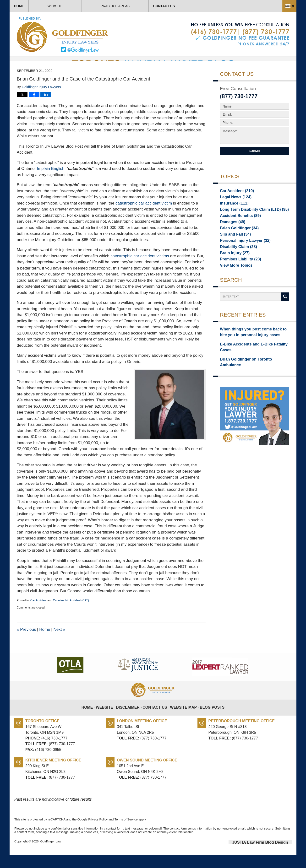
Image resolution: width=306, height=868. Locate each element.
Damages (231, 238)
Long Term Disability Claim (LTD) (250, 225)
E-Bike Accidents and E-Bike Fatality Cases (254, 362)
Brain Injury (233, 271)
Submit (255, 165)
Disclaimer (132, 719)
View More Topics (234, 285)
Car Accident (38, 615)
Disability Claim (236, 265)
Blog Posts (208, 719)
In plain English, (51, 183)
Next (59, 644)
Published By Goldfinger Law (240, 34)
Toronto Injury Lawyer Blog (63, 35)
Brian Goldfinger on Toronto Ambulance (252, 371)
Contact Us (262, 6)
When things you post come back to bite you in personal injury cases (252, 351)
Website (84, 6)
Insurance (232, 218)
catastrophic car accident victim (144, 218)
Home (33, 6)
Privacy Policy (98, 834)
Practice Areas (199, 6)
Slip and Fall (233, 251)
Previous (26, 644)
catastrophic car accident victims (140, 270)
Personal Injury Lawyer (242, 258)
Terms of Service (126, 834)
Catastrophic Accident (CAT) (71, 615)
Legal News (234, 211)
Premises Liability (238, 278)
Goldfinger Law (51, 855)
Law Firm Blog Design (269, 856)
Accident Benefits (238, 231)
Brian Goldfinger (237, 245)
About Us (138, 6)
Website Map (182, 719)
